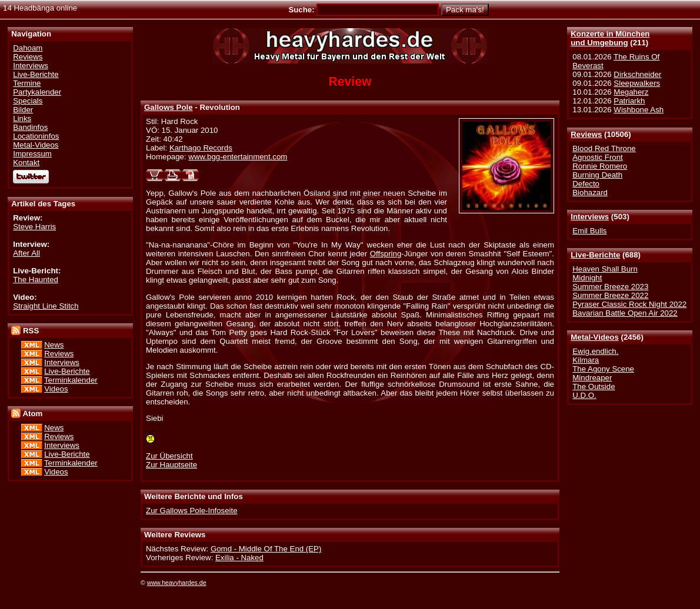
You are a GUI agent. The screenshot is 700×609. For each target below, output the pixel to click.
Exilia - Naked (239, 558)
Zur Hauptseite (171, 465)
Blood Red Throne (604, 148)
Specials (28, 101)
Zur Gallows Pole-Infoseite (192, 511)
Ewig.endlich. (595, 351)
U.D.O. (584, 395)
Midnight (587, 278)
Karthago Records (201, 148)
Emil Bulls (589, 231)
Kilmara (586, 360)
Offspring (386, 254)
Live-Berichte (595, 255)
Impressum (32, 154)
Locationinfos (36, 136)
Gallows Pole (169, 107)
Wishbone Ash (639, 110)
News (54, 345)
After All (26, 253)
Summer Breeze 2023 (610, 287)
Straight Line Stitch (46, 306)
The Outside (594, 387)
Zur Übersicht (169, 456)
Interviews (590, 217)
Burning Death (597, 175)
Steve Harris (34, 227)
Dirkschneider (637, 74)
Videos (56, 389)
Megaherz (631, 92)
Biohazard (590, 193)
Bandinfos (30, 127)
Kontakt (26, 163)
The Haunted (36, 280)
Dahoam (28, 48)
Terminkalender (71, 380)
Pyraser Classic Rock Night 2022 (629, 304)
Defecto (586, 184)
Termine (27, 83)
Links (22, 118)
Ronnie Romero (600, 166)
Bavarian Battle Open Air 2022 (625, 313)
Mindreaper (592, 378)
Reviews (586, 134)
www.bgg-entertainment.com (238, 157)
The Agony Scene (603, 369)
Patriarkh (629, 101)
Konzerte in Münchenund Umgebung (610, 38)
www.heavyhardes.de (177, 583)
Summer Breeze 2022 (610, 295)
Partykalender (37, 92)
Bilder (23, 110)
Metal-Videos (595, 337)
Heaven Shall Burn (605, 269)
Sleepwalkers (637, 83)
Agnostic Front (598, 157)
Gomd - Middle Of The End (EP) (266, 549)
